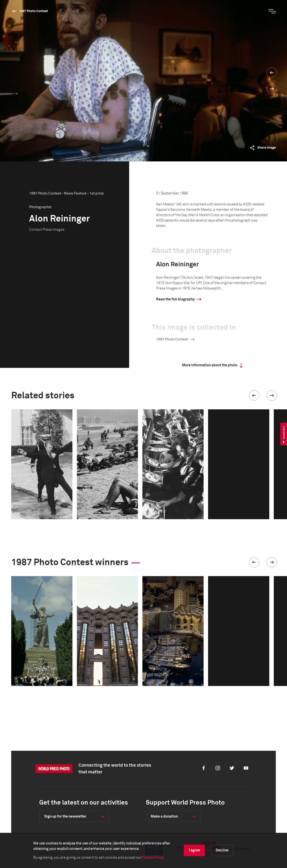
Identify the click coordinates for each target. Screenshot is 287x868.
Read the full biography (175, 299)
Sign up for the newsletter (65, 816)
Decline (222, 850)
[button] (254, 395)
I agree (194, 850)
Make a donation (164, 816)
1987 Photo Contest (34, 11)
